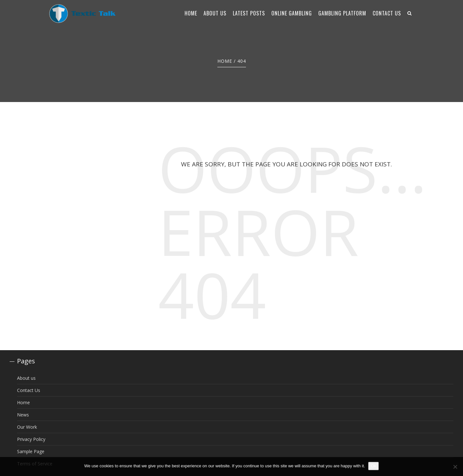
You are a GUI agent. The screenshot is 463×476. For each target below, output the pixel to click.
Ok (373, 466)
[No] (455, 467)
